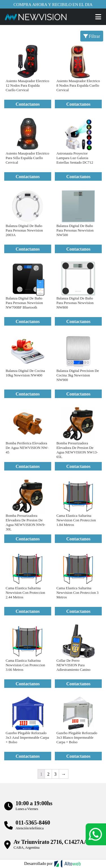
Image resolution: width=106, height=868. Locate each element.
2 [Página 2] (48, 774)
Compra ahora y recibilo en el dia (53, 4)
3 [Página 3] (55, 774)
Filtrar (92, 36)
